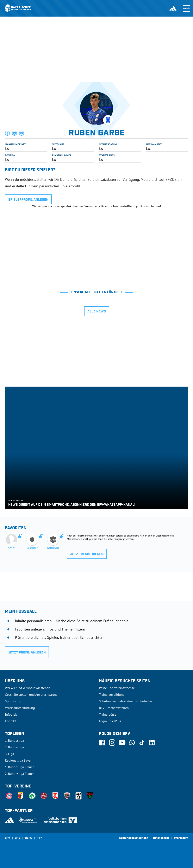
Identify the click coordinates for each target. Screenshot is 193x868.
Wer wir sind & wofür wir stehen (28, 688)
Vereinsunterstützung (20, 708)
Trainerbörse (108, 714)
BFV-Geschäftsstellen (114, 708)
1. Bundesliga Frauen (20, 767)
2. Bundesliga (14, 747)
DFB (17, 838)
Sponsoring (13, 701)
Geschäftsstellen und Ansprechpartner (32, 694)
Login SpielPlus (110, 721)
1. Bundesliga (14, 740)
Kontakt (10, 721)
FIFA (40, 838)
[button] (8, 133)
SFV (7, 838)
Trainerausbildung (112, 694)
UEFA (28, 838)
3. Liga (10, 754)
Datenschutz (161, 838)
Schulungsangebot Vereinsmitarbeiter (126, 701)
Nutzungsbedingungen (134, 838)
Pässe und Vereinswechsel (117, 688)
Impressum (181, 838)
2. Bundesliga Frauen (20, 774)
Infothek (11, 714)
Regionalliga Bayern (19, 760)
